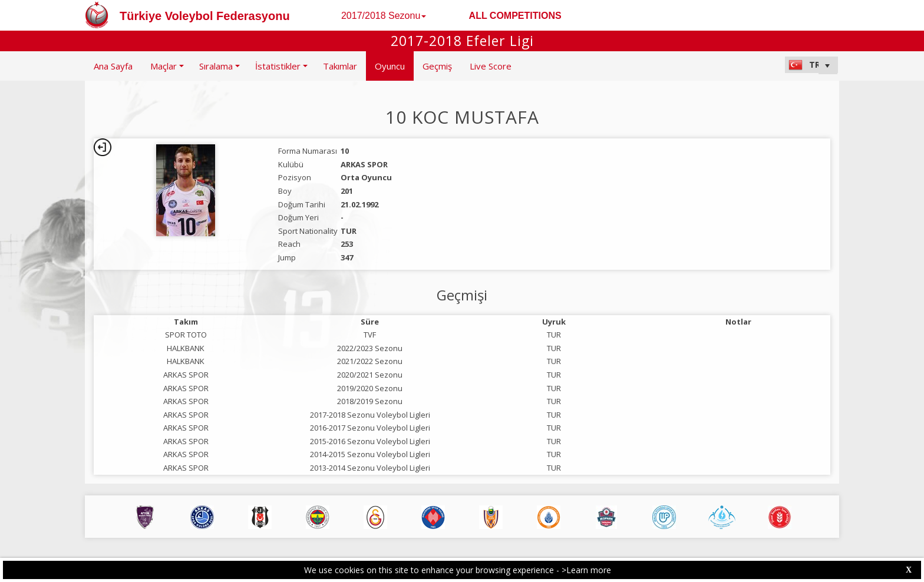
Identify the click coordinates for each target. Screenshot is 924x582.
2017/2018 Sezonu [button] (384, 16)
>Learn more (586, 570)
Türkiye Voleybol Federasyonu (205, 16)
